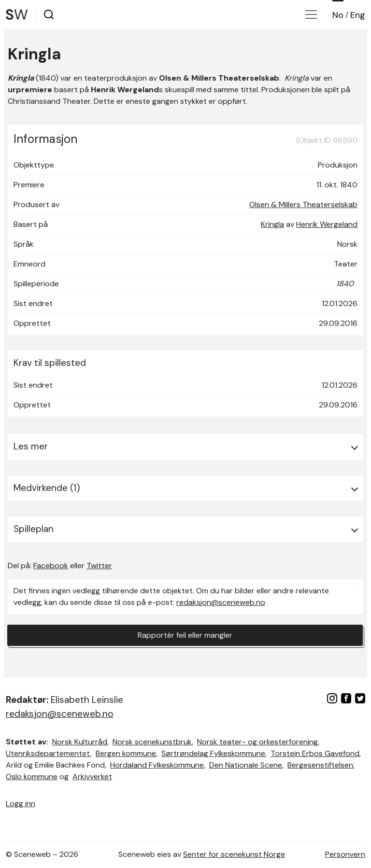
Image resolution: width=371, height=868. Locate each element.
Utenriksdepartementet (48, 753)
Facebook (51, 566)
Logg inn (21, 804)
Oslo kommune (32, 777)
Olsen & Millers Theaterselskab (303, 204)
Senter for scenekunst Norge (234, 854)
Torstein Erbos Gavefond (315, 753)
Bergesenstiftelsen (320, 765)
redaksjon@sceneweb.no (221, 602)
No (338, 15)
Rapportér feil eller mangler (185, 635)
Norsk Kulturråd (80, 742)
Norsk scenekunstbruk (152, 742)
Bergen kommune (126, 753)
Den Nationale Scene (246, 765)
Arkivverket (92, 777)
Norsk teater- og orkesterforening (257, 742)
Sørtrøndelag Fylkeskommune (213, 753)
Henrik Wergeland (327, 224)
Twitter (99, 566)
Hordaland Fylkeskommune (157, 765)
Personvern (345, 854)
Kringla (272, 224)
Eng (358, 15)
